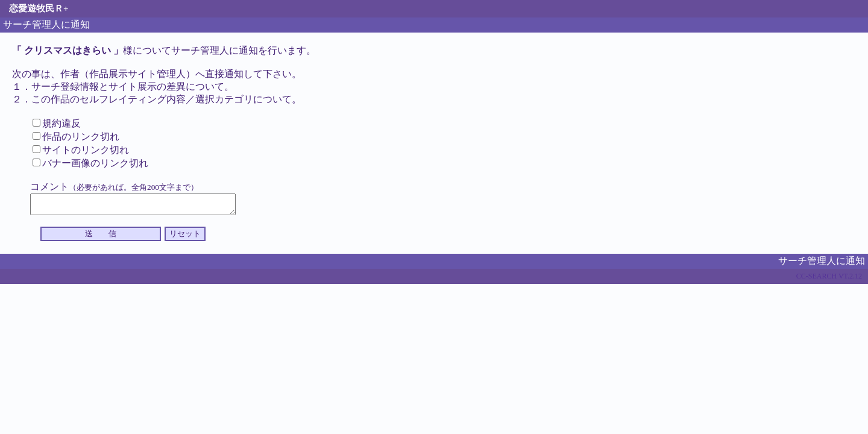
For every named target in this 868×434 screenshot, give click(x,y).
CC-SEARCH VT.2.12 (829, 280)
